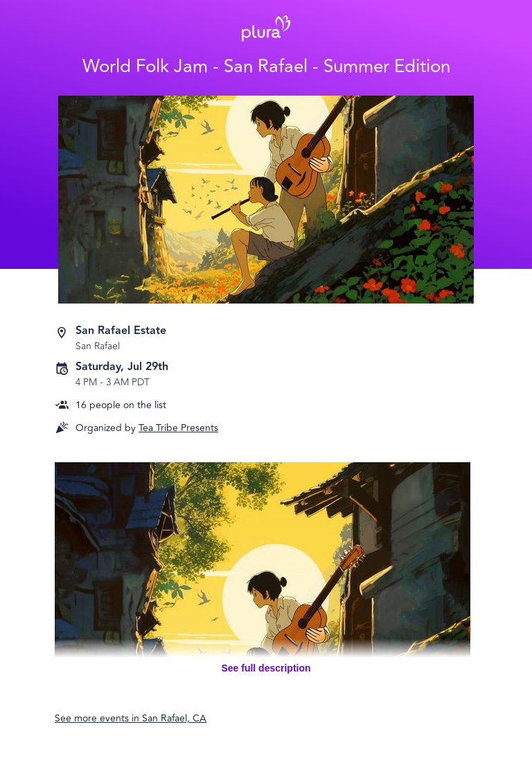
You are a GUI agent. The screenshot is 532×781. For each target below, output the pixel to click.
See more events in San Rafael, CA (131, 718)
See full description (266, 668)
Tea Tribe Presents (178, 428)
